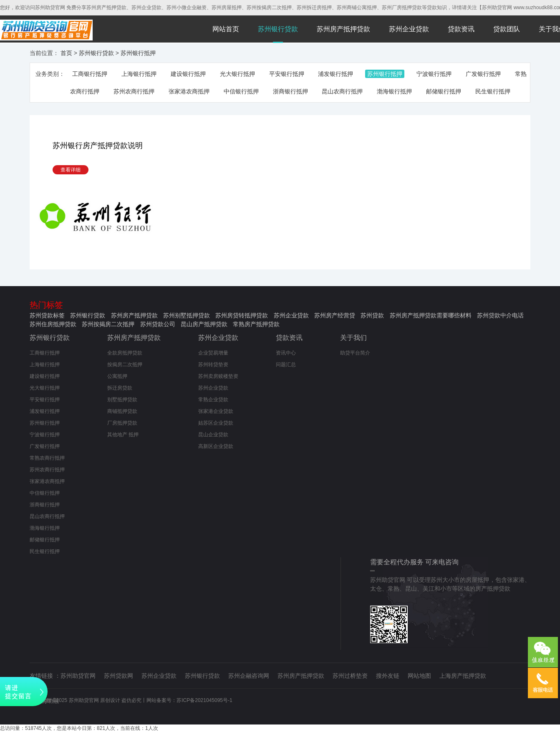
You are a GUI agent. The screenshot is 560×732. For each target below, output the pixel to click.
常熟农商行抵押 (47, 458)
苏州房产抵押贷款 (343, 29)
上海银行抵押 (139, 74)
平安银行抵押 (287, 74)
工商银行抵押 (90, 74)
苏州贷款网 (119, 676)
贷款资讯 (461, 29)
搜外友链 (388, 676)
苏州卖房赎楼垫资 (218, 376)
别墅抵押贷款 (122, 400)
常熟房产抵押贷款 (256, 324)
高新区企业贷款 (216, 446)
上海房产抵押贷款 (463, 676)
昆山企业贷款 (213, 435)
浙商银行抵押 (290, 91)
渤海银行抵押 (394, 91)
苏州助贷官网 (78, 676)
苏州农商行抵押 (134, 91)
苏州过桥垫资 (350, 676)
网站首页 (226, 29)
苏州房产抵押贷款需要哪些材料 (431, 315)
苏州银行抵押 (138, 53)
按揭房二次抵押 (125, 365)
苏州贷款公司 (158, 324)
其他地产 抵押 (123, 435)
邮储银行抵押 (444, 91)
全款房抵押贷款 (125, 353)
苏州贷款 (372, 315)
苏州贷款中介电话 (500, 315)
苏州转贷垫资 (213, 365)
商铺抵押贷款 (122, 411)
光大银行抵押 (237, 74)
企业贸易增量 (213, 353)
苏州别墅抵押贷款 (187, 315)
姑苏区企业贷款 (216, 423)
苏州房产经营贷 (335, 315)
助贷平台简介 (355, 353)
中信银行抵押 (241, 91)
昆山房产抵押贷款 (204, 324)
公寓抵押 (117, 376)
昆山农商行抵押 (342, 91)
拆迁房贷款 (120, 388)
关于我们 (353, 338)
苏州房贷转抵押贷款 (242, 315)
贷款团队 (507, 29)
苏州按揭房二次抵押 (108, 324)
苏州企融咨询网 (249, 676)
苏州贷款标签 (47, 315)
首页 (66, 53)
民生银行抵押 (493, 91)
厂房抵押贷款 (122, 423)
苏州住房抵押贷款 (53, 324)
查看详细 (71, 170)
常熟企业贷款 (213, 400)
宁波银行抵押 (434, 74)
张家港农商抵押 (189, 91)
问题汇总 (286, 365)
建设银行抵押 (188, 74)
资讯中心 (286, 353)
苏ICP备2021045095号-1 (204, 700)
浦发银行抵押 (335, 74)
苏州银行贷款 (278, 29)
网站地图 (419, 676)
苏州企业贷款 (409, 29)
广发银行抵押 (483, 74)
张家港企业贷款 (216, 411)
